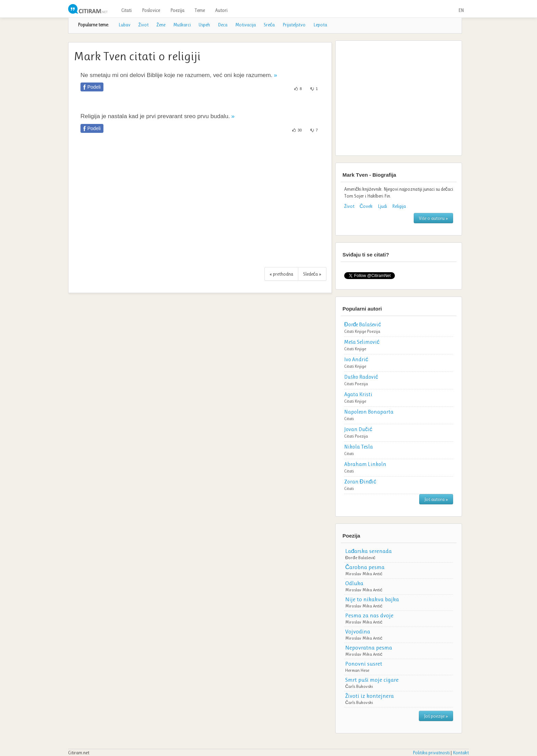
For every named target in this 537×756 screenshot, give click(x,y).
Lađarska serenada (369, 551)
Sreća (269, 25)
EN (461, 10)
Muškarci (182, 25)
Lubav (124, 25)
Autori (221, 10)
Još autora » (436, 499)
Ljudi (382, 206)
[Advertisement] (200, 204)
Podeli (94, 87)
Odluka (354, 583)
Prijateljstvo (294, 25)
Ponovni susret (364, 664)
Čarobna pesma (365, 567)
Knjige (360, 331)
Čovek (366, 206)
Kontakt (461, 753)
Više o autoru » (433, 218)
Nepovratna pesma (369, 647)
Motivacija (246, 25)
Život (143, 25)
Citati (126, 10)
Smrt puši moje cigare (372, 680)
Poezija (177, 10)
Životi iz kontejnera (370, 696)
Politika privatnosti (431, 753)
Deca (223, 25)
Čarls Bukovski (359, 686)
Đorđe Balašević (360, 558)
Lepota (320, 25)
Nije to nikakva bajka (372, 599)
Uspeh (204, 25)
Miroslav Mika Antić (364, 574)
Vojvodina (358, 631)
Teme (200, 10)
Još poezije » (436, 716)
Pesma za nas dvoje (369, 615)
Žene (161, 25)
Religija (399, 206)
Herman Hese (357, 670)
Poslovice (151, 10)
